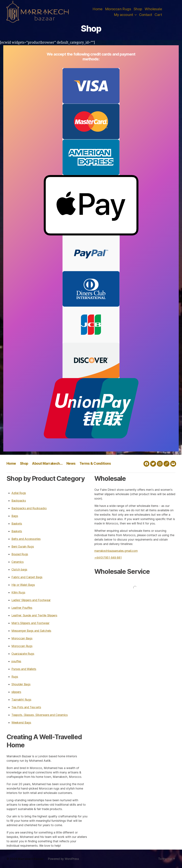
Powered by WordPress (63, 859)
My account (124, 15)
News (71, 463)
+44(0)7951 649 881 (108, 558)
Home (98, 9)
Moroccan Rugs (118, 9)
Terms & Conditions (95, 463)
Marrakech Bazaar (31, 859)
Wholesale (153, 9)
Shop (138, 9)
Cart (158, 15)
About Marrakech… (47, 463)
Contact (146, 15)
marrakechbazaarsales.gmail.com (116, 551)
